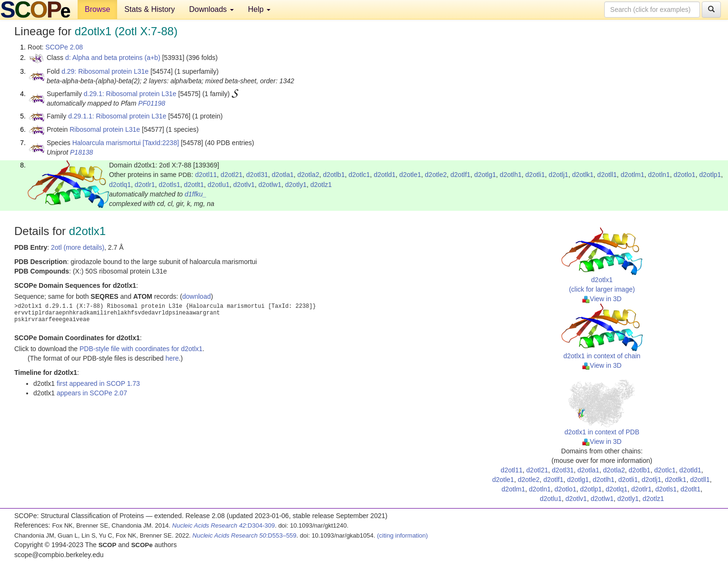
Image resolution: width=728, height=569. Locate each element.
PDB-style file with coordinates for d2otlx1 (141, 349)
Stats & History (150, 9)
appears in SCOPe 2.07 (92, 393)
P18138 (81, 152)
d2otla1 (283, 175)
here (172, 358)
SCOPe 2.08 (64, 47)
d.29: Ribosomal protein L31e (105, 71)
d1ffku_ (196, 194)
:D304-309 (224, 525)
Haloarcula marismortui (107, 143)
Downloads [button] (211, 9)
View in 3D (602, 299)
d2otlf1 (460, 175)
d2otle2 (436, 175)
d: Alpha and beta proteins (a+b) (113, 58)
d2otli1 (535, 175)
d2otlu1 (219, 185)
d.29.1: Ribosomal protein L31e (130, 94)
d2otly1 (296, 185)
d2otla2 (309, 175)
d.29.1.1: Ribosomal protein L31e (117, 116)
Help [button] (259, 9)
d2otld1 (385, 175)
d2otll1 (607, 175)
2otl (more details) (78, 247)
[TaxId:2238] (161, 143)
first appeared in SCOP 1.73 (98, 383)
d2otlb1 (334, 175)
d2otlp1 (710, 175)
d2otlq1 (120, 185)
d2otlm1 (632, 175)
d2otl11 (206, 175)
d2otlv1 (244, 185)
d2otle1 (410, 175)
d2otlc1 (359, 175)
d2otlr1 (145, 185)
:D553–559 (244, 535)
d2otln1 (659, 175)
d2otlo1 (685, 175)
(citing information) (403, 535)
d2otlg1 (485, 175)
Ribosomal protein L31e (105, 129)
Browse (97, 9)
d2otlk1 (583, 175)
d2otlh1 (511, 175)
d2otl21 (231, 175)
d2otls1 (169, 185)
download (197, 296)
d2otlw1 (270, 185)
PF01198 (152, 103)
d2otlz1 (321, 185)
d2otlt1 (194, 185)
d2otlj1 (558, 175)
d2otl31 (257, 175)
